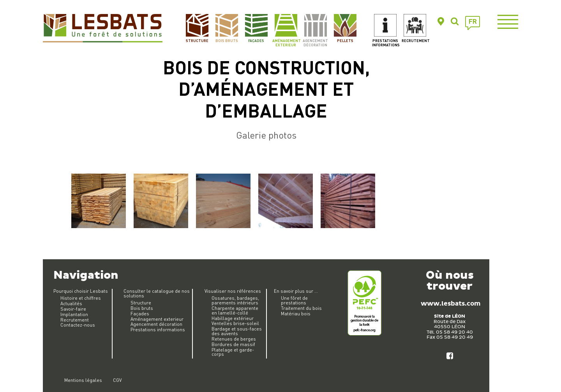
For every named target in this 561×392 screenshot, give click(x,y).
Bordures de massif (233, 344)
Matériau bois (296, 314)
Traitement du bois (301, 308)
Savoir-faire (73, 309)
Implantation (74, 314)
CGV (117, 380)
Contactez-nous (78, 325)
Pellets (345, 40)
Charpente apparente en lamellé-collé (235, 310)
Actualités (71, 303)
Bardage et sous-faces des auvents (237, 331)
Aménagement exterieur (286, 43)
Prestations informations (385, 43)
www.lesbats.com (451, 304)
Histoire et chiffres (81, 298)
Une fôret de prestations (294, 300)
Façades (256, 40)
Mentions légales (83, 380)
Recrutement (415, 40)
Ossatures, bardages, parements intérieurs (235, 300)
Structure (197, 40)
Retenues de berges (234, 339)
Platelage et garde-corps (233, 352)
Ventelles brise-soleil (235, 323)
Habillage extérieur (233, 318)
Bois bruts (227, 40)
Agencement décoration (315, 43)
